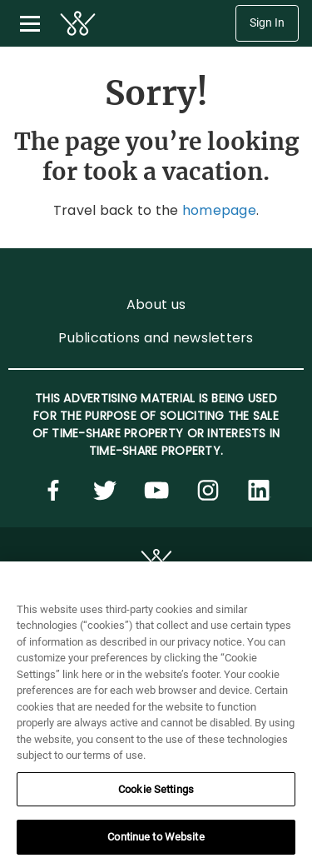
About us (156, 304)
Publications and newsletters (156, 338)
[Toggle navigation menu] (30, 23)
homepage (219, 210)
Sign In (267, 23)
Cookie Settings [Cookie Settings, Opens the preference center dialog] (156, 789)
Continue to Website (156, 837)
